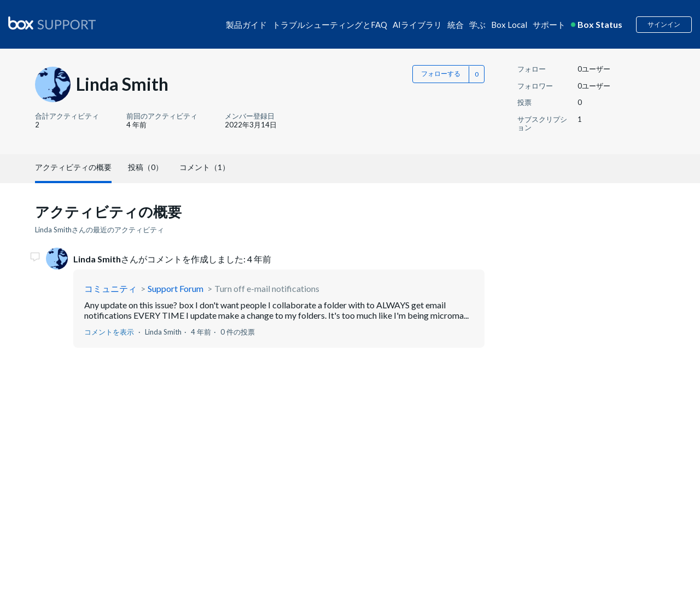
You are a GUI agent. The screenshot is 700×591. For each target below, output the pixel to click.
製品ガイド (246, 25)
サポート (549, 25)
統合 (456, 25)
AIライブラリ (417, 25)
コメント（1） (205, 167)
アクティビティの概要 (73, 167)
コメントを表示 (109, 332)
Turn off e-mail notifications (267, 288)
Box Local (509, 25)
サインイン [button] (664, 24)
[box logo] (52, 23)
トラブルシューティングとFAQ (330, 25)
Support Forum (176, 288)
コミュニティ (110, 288)
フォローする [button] (441, 74)
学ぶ (477, 25)
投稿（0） (145, 167)
